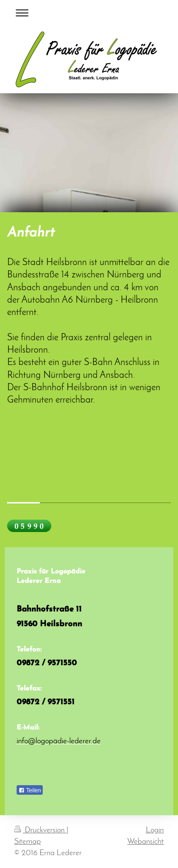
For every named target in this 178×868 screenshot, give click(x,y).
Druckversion (40, 830)
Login (155, 830)
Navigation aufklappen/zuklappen (89, 13)
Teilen (30, 790)
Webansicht (145, 842)
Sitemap (28, 842)
